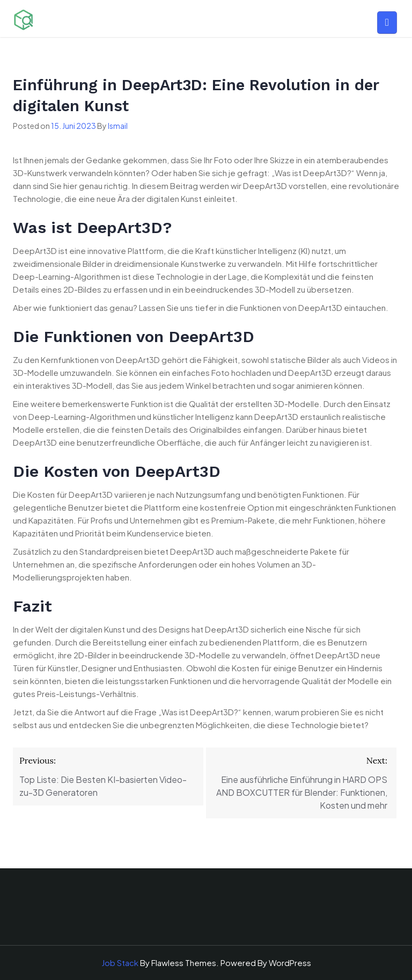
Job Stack (120, 963)
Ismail (118, 126)
